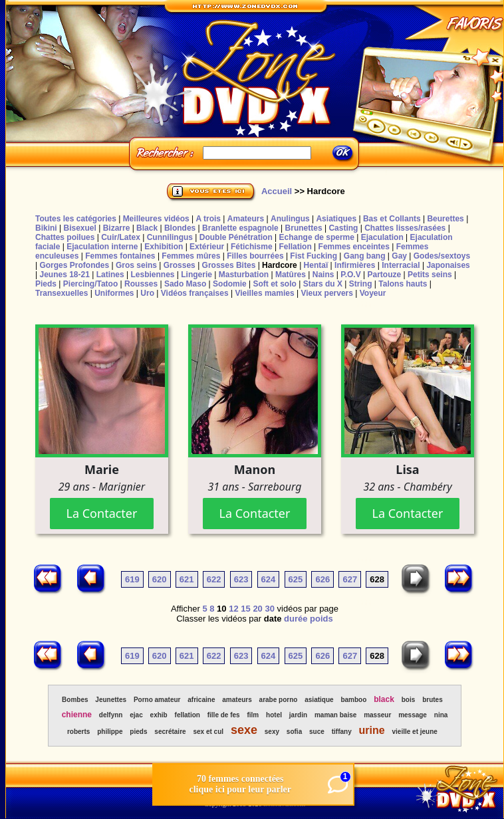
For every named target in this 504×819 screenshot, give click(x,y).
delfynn (111, 715)
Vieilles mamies (264, 293)
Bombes (75, 700)
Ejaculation (382, 237)
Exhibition (164, 247)
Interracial (401, 265)
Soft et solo (275, 284)
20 (257, 609)
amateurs (237, 700)
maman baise (335, 715)
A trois (208, 219)
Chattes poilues (65, 237)
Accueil (277, 191)
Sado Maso (185, 284)
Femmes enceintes (354, 247)
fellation (188, 715)
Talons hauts (403, 284)
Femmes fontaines (120, 256)
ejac (136, 715)
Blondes (180, 228)
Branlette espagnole (240, 228)
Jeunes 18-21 (64, 275)
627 (350, 579)
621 (187, 579)
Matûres (291, 275)
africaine (201, 700)
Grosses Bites (229, 265)
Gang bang (365, 256)
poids (321, 619)
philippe (110, 732)
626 (322, 579)
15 (245, 609)
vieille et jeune (415, 732)
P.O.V (350, 275)
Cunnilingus (170, 237)
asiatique (319, 700)
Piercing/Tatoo (90, 284)
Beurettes (445, 219)
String (361, 284)
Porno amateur (157, 700)
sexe (244, 730)
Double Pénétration (236, 237)
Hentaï (316, 265)
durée (296, 619)
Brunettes (304, 228)
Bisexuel (79, 228)
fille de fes (224, 715)
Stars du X (323, 284)
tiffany (342, 732)
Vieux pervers (327, 293)
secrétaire (170, 732)
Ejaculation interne (102, 247)
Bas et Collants (392, 219)
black (384, 699)
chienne (77, 715)
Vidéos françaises (195, 293)
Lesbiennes (152, 275)
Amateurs (246, 219)
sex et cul (208, 732)
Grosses (180, 265)
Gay (399, 256)
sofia (294, 732)
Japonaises (448, 265)
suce (317, 732)
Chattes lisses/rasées (405, 228)
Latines (110, 275)
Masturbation (244, 275)
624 (269, 579)
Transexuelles (62, 293)
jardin (298, 715)
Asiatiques (336, 219)
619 (132, 579)
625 (296, 579)
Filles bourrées (255, 256)
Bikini (46, 228)
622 (214, 579)
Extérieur (207, 247)
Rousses (141, 284)
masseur (377, 715)
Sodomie (230, 284)
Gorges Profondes (74, 265)
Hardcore (280, 265)
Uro (147, 293)
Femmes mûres (191, 256)
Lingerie (196, 275)
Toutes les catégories (76, 219)
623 (241, 579)
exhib (159, 715)
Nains (323, 275)
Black (147, 228)
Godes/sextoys (442, 256)
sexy (272, 732)
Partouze (384, 275)
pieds (138, 732)
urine (372, 730)
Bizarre (117, 228)
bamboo (353, 700)
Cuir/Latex (121, 237)
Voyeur (373, 293)
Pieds (46, 284)
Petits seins (430, 275)
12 (233, 609)
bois (409, 700)
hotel (274, 715)
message (413, 715)
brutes (433, 700)
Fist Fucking (314, 256)
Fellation (295, 247)
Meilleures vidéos (156, 219)
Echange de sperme (317, 237)
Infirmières (355, 265)
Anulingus (290, 219)
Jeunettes (111, 700)
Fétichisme (252, 247)
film (253, 715)
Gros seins (136, 265)
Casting (343, 228)
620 (160, 579)
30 (269, 609)
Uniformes (114, 293)
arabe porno (279, 700)
